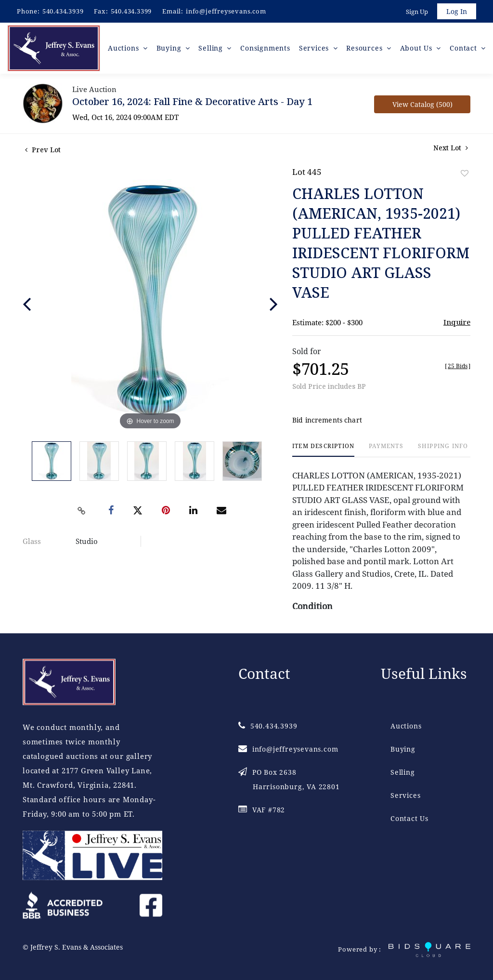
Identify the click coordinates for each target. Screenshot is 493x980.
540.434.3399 (131, 11)
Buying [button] (170, 48)
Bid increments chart (327, 420)
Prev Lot (43, 150)
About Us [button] (417, 48)
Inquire (457, 322)
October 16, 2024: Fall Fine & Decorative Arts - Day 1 (192, 101)
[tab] (323, 450)
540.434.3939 (63, 11)
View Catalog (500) (422, 104)
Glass (32, 541)
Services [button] (315, 48)
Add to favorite (465, 173)
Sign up (417, 12)
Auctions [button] (124, 48)
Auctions (406, 726)
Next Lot (451, 148)
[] (458, 366)
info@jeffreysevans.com (226, 11)
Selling (403, 772)
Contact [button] (464, 48)
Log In (457, 11)
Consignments (265, 48)
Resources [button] (365, 48)
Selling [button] (212, 48)
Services (405, 795)
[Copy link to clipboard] (82, 511)
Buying (403, 749)
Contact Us (409, 818)
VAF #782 (262, 810)
